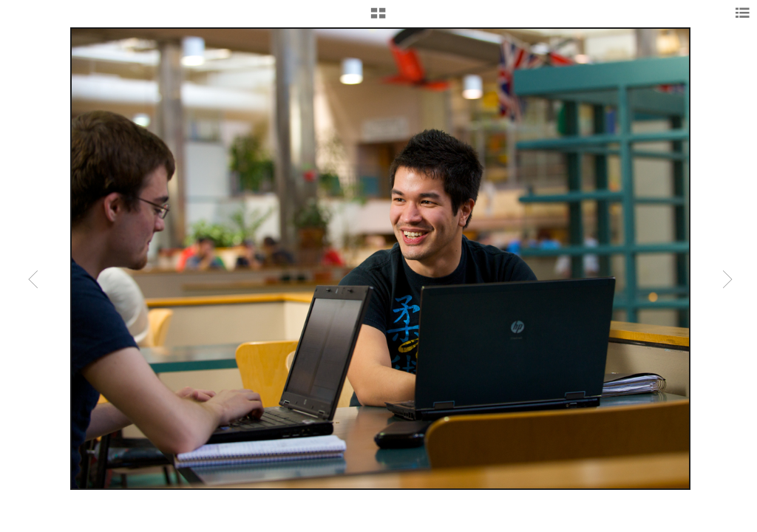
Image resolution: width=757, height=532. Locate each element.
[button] (378, 18)
